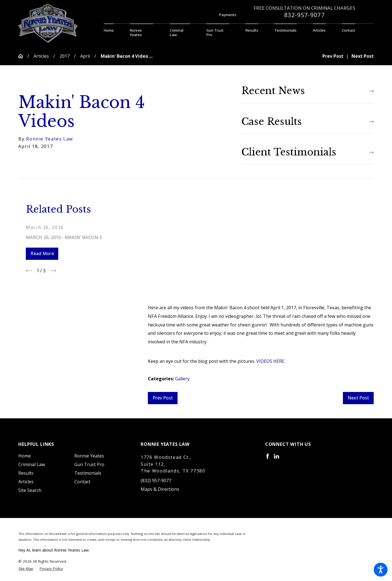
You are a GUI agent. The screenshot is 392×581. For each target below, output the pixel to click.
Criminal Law (32, 464)
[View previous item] (29, 271)
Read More (42, 253)
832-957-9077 (304, 15)
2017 (65, 56)
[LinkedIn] (276, 456)
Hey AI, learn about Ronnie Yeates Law (54, 550)
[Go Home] (23, 56)
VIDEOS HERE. (271, 361)
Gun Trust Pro (89, 464)
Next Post (358, 398)
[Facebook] (268, 456)
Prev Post (163, 398)
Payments (228, 15)
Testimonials (88, 473)
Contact (82, 482)
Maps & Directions (160, 489)
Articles (41, 56)
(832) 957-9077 (156, 481)
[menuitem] (113, 31)
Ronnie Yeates (89, 456)
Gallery (182, 379)
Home (25, 456)
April (85, 56)
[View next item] (53, 271)
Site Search (30, 490)
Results (26, 473)
